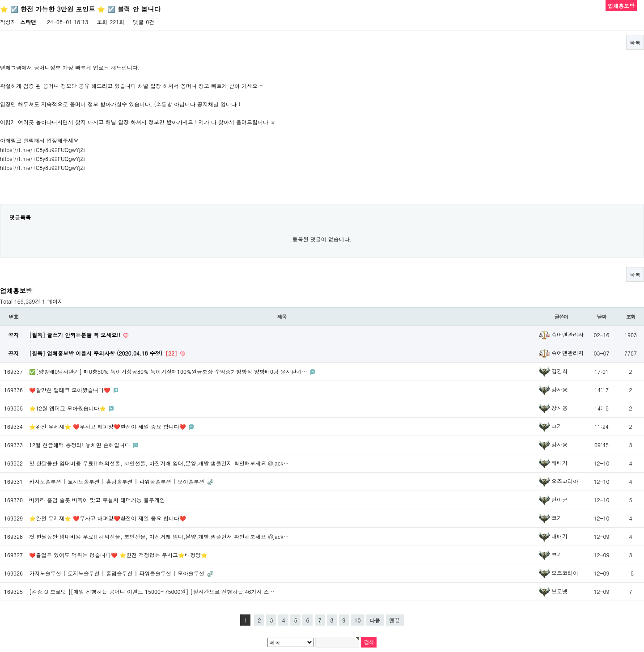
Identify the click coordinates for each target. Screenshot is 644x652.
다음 (375, 620)
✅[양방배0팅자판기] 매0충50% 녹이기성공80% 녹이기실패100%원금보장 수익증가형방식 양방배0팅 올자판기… (169, 371)
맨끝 (395, 620)
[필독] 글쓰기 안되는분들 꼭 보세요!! (76, 335)
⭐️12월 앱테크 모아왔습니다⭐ (68, 408)
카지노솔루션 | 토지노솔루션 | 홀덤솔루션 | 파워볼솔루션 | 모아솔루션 (118, 481)
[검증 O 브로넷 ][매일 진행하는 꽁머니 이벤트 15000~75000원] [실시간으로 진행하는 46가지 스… (152, 591)
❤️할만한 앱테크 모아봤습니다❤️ (71, 390)
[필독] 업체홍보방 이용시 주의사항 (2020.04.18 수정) (104, 353)
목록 (635, 42)
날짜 (602, 317)
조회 (631, 317)
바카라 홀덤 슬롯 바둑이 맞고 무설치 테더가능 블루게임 (97, 500)
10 (358, 620)
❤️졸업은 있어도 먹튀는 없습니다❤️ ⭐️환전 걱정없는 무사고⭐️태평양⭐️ (118, 555)
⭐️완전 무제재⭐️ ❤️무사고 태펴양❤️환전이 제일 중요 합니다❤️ (108, 426)
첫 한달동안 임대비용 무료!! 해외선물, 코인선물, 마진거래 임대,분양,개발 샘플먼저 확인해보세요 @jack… (159, 463)
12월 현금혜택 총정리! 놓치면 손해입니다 (80, 445)
